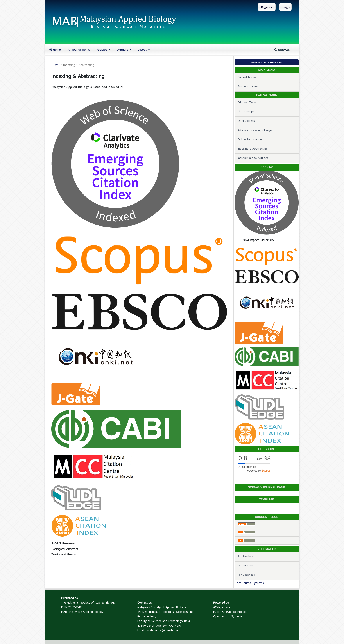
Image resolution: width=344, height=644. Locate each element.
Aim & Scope (246, 112)
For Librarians (246, 575)
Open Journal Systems (249, 583)
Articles (102, 50)
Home (55, 50)
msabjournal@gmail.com (162, 631)
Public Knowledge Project (230, 612)
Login (287, 7)
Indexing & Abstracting (253, 149)
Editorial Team (247, 103)
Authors (123, 50)
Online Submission (250, 140)
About (143, 50)
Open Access (246, 121)
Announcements (79, 50)
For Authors (245, 566)
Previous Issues (248, 87)
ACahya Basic (222, 608)
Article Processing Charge (255, 131)
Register (267, 7)
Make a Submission (267, 62)
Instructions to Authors (253, 158)
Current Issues (247, 78)
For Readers (245, 557)
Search (282, 49)
